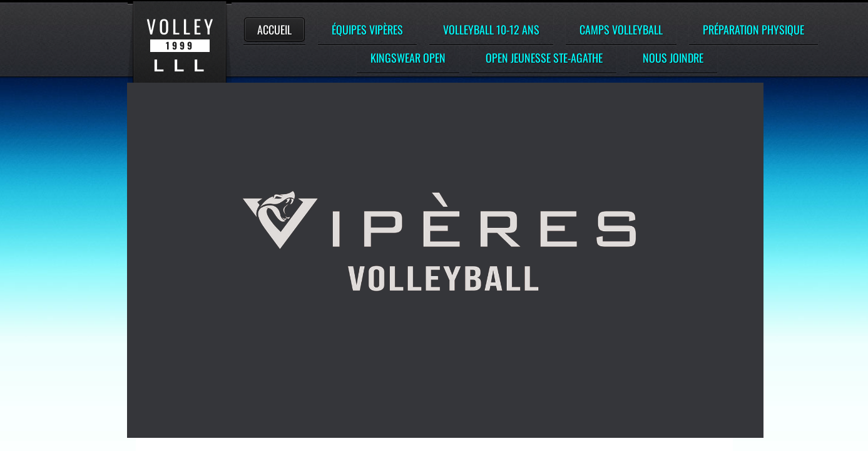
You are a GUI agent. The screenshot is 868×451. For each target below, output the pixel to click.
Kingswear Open (408, 58)
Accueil (274, 29)
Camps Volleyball (621, 29)
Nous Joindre (673, 58)
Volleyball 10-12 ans (491, 29)
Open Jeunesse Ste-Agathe (544, 58)
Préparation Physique (753, 29)
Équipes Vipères (367, 29)
